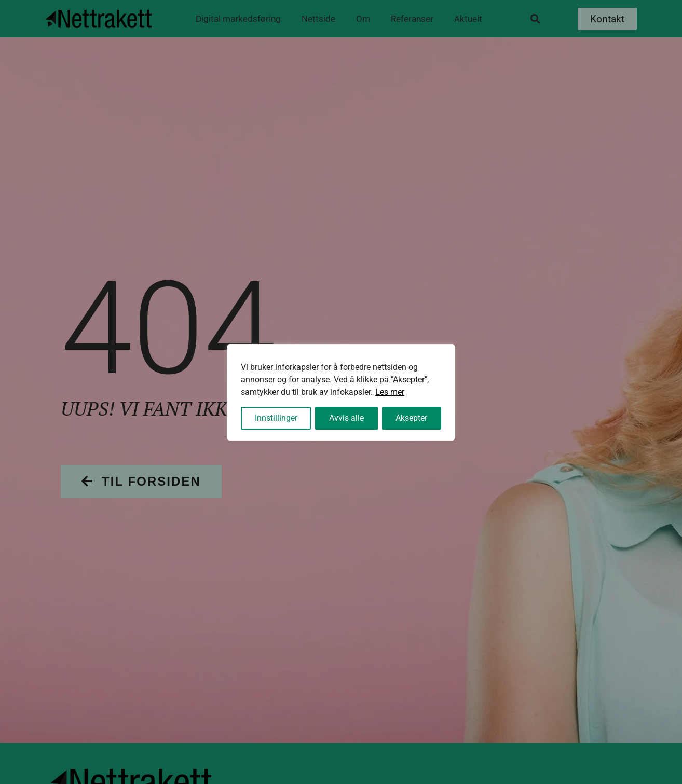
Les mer (390, 392)
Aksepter (411, 418)
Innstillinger (276, 418)
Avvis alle (346, 418)
